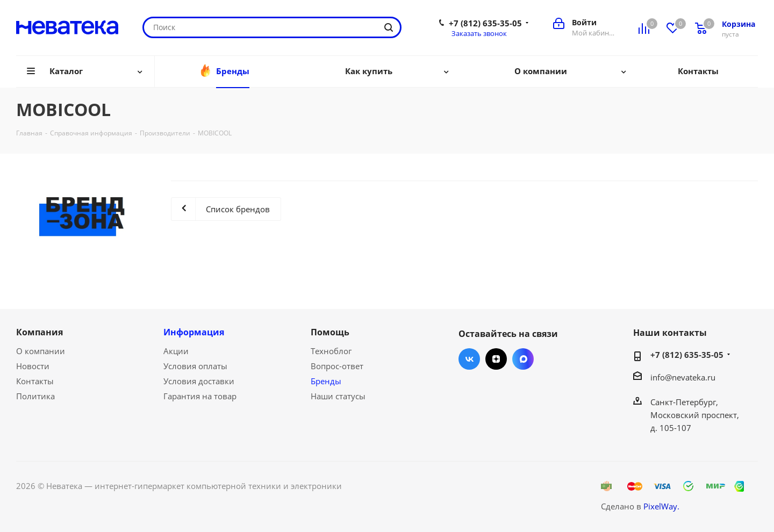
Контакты (35, 381)
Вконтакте (469, 359)
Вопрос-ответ (337, 366)
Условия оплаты (195, 366)
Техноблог (331, 351)
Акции (176, 351)
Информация (194, 332)
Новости (33, 366)
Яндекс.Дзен (496, 359)
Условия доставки (199, 381)
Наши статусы (338, 396)
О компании (41, 351)
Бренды (326, 381)
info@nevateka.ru (683, 377)
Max (523, 359)
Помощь (330, 332)
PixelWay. (661, 506)
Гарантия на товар (200, 396)
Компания (40, 332)
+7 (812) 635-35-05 (485, 23)
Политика (35, 396)
